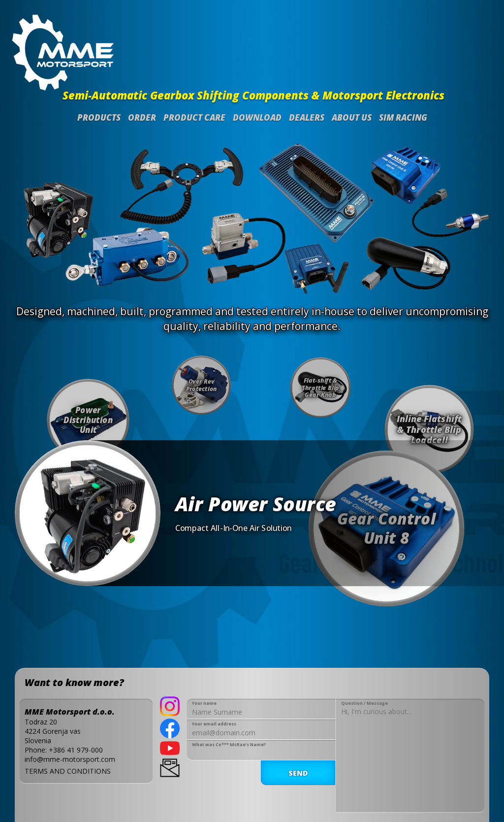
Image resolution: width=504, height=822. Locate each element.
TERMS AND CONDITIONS (68, 771)
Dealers (307, 117)
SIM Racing (403, 117)
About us (352, 117)
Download (257, 117)
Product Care (194, 117)
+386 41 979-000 (76, 750)
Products (99, 117)
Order (142, 117)
